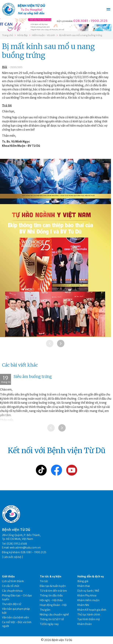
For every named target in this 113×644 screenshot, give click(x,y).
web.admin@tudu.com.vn (25, 548)
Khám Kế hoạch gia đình (92, 610)
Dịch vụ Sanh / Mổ (88, 591)
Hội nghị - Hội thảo (51, 600)
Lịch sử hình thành (13, 581)
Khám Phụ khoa (87, 596)
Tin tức (44, 581)
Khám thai (84, 586)
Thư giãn (45, 610)
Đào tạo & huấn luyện (53, 586)
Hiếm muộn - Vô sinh (43, 35)
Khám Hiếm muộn (88, 600)
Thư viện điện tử (12, 604)
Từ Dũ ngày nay (49, 624)
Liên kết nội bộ (12, 557)
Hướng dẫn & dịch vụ (91, 576)
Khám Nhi (83, 605)
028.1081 (81, 21)
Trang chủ (8, 35)
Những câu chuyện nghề (54, 615)
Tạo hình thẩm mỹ (89, 619)
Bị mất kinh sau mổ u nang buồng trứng (81, 35)
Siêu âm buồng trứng (33, 377)
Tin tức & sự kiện (51, 576)
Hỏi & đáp (22, 35)
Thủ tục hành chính (89, 615)
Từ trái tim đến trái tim (53, 591)
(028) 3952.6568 (17, 544)
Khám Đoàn (85, 624)
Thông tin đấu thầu (51, 596)
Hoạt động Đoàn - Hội (53, 605)
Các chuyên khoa (12, 591)
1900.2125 (99, 21)
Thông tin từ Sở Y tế (52, 619)
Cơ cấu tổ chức (11, 586)
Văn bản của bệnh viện (16, 617)
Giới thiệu (8, 576)
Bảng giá (83, 581)
